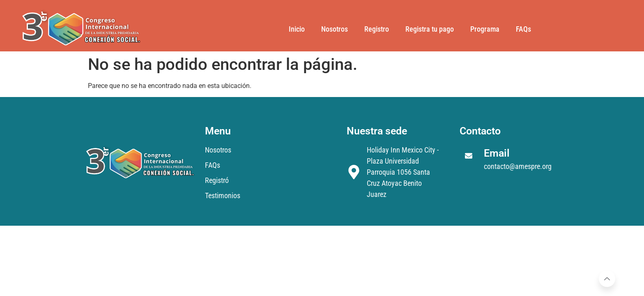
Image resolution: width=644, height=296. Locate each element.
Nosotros (335, 29)
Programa (485, 29)
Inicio (297, 29)
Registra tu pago (430, 29)
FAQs (523, 29)
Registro (377, 29)
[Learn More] (607, 279)
